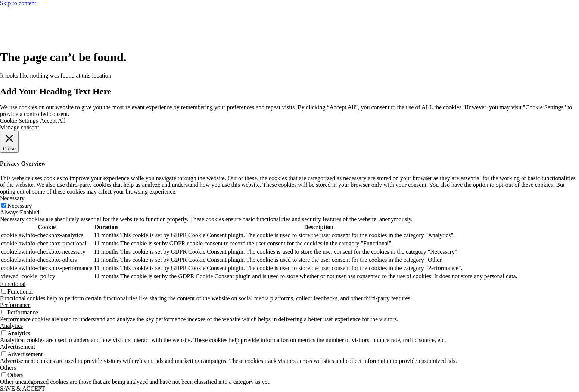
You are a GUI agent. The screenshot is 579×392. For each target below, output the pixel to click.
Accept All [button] (53, 121)
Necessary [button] (12, 198)
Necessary (20, 206)
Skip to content (18, 3)
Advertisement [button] (18, 347)
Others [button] (8, 368)
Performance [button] (15, 305)
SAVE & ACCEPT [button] (23, 388)
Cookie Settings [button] (19, 121)
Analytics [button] (11, 326)
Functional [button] (13, 284)
